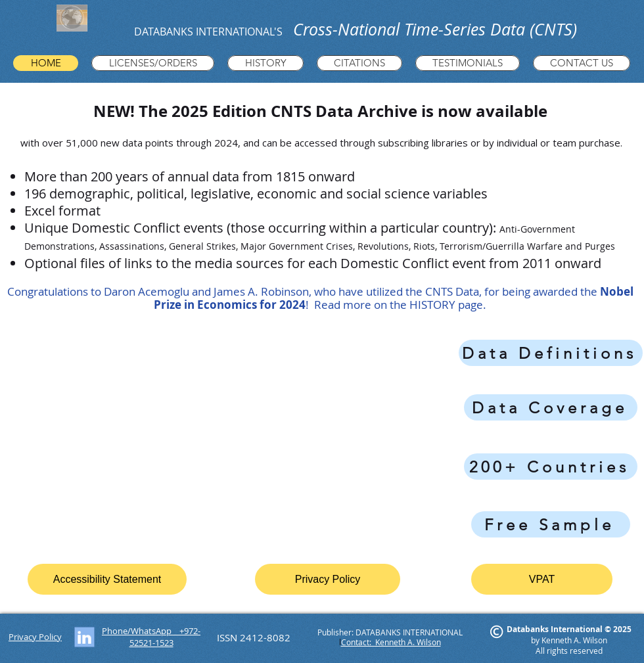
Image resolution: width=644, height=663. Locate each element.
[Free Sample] (551, 524)
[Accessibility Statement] (107, 579)
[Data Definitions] (551, 353)
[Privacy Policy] (328, 579)
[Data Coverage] (551, 407)
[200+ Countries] (551, 467)
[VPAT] (542, 579)
